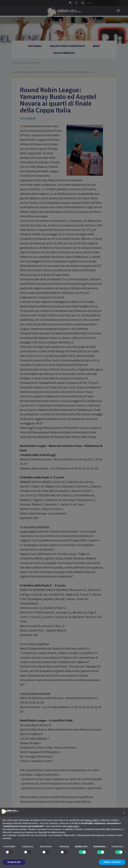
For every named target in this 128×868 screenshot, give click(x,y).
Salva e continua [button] (112, 862)
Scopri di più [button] (14, 862)
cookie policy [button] (73, 826)
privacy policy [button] (92, 820)
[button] (124, 813)
